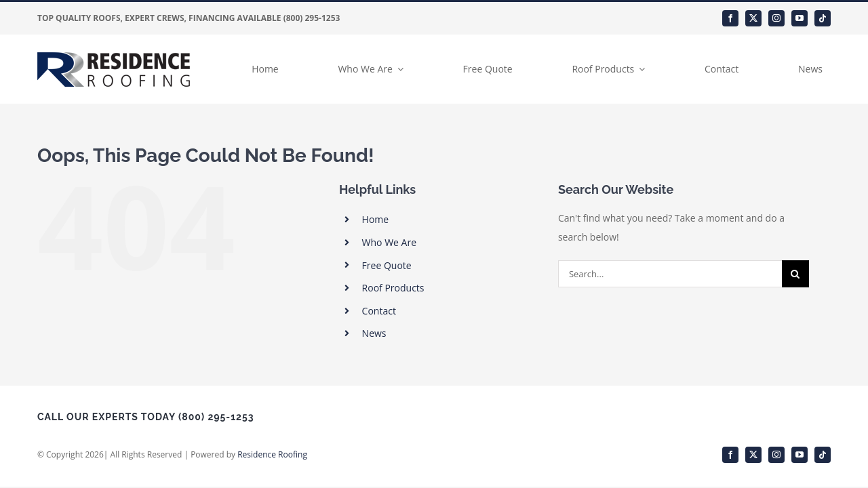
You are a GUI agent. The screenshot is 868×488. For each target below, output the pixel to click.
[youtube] (800, 18)
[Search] (795, 274)
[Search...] (670, 274)
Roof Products (393, 288)
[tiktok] (823, 18)
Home (376, 219)
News (374, 333)
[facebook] (730, 18)
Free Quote (387, 265)
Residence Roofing (272, 454)
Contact (379, 311)
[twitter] (753, 18)
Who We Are (389, 242)
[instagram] (776, 18)
